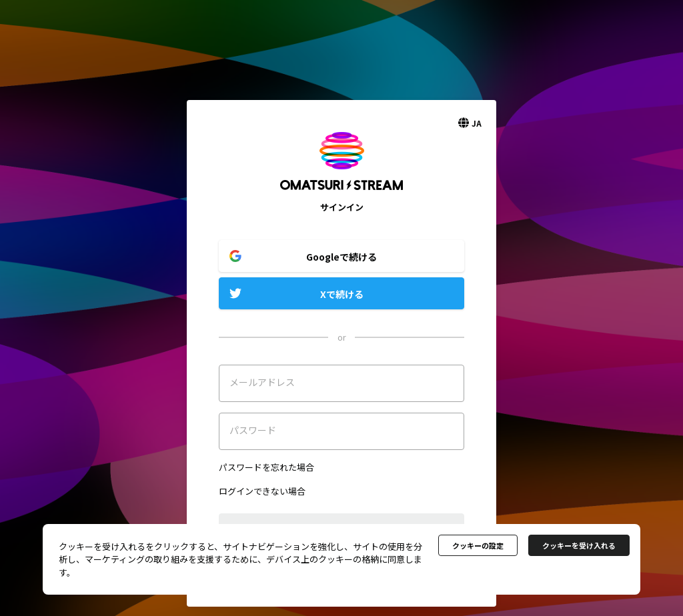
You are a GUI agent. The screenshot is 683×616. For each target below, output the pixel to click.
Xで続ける (342, 294)
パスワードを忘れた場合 (266, 467)
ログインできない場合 (262, 491)
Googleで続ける (341, 257)
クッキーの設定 (478, 545)
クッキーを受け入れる (579, 545)
